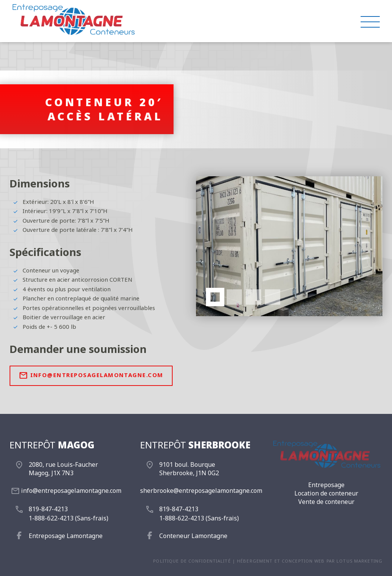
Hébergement (255, 561)
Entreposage (326, 485)
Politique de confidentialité (192, 561)
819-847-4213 (48, 509)
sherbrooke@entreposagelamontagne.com (201, 491)
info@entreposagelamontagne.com (91, 376)
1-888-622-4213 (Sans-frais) (69, 518)
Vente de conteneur (326, 502)
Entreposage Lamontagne (66, 536)
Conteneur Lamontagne (193, 536)
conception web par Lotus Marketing (332, 561)
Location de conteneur (326, 493)
